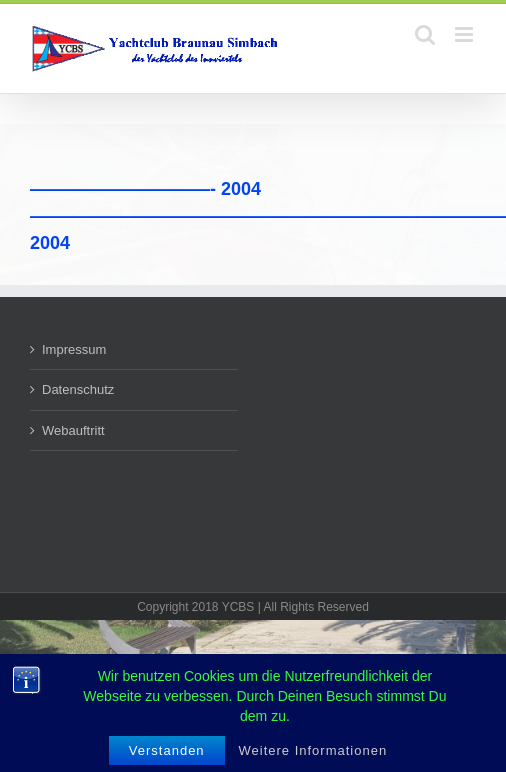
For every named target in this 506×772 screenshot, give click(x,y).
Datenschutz (78, 389)
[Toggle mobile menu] (465, 34)
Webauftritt (73, 430)
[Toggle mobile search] (425, 34)
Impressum (74, 349)
